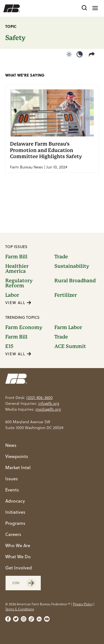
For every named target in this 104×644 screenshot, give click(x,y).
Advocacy (15, 501)
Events (12, 490)
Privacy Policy (83, 604)
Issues (12, 479)
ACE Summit (70, 346)
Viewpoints (17, 456)
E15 (9, 346)
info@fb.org (49, 403)
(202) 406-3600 (40, 398)
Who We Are (18, 545)
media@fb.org (48, 409)
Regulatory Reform (19, 283)
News (11, 445)
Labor (12, 295)
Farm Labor (68, 327)
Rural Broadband (75, 281)
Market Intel (18, 467)
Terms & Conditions (20, 609)
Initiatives (15, 512)
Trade (61, 257)
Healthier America (17, 269)
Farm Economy (24, 327)
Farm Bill (16, 257)
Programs (15, 523)
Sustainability (72, 266)
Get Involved (19, 568)
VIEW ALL (18, 303)
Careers (13, 534)
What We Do (18, 557)
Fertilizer (66, 295)
